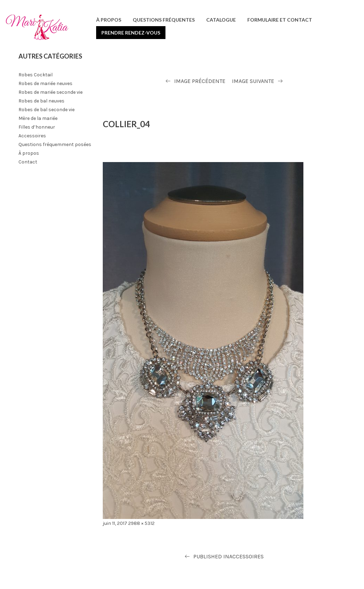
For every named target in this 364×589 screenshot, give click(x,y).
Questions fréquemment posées (55, 144)
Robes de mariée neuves (45, 83)
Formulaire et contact (280, 20)
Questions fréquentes (164, 20)
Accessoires (32, 136)
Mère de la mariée (38, 118)
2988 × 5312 (141, 523)
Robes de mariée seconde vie (51, 92)
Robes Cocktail (36, 75)
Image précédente (200, 81)
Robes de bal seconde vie (47, 110)
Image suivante (253, 81)
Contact (28, 162)
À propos (109, 20)
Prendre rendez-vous (131, 33)
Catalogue (221, 20)
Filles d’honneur (37, 127)
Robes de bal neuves (41, 101)
